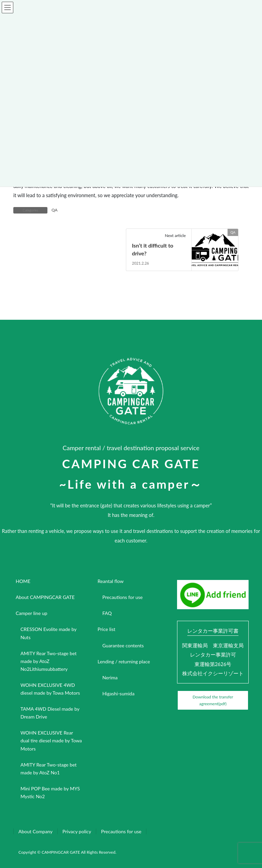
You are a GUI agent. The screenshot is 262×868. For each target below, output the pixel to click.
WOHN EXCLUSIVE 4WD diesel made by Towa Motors (50, 689)
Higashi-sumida (118, 693)
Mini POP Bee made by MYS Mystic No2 (50, 792)
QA (55, 210)
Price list (106, 629)
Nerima (110, 677)
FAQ (107, 613)
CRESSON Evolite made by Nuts (48, 633)
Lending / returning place (124, 661)
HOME (23, 581)
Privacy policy (77, 831)
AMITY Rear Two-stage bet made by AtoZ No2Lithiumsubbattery (49, 661)
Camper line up (32, 613)
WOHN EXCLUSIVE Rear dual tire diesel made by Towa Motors (51, 740)
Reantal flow (111, 581)
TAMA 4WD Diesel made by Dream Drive (50, 713)
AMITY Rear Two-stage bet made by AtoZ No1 (49, 769)
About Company (35, 831)
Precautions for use (122, 597)
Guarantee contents (123, 645)
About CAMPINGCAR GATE (45, 597)
